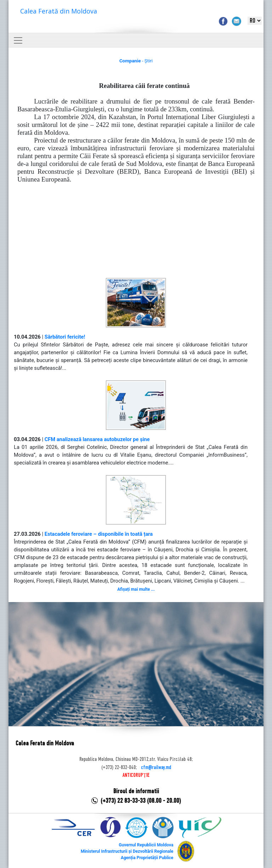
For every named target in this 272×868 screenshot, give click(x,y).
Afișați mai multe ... (136, 589)
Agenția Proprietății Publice (147, 858)
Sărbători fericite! (65, 337)
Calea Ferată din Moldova (59, 11)
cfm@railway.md (156, 768)
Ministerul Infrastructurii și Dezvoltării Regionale (127, 851)
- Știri (136, 61)
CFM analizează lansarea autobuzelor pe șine (97, 439)
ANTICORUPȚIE (136, 775)
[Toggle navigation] (18, 40)
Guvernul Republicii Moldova (146, 845)
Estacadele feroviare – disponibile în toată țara (99, 534)
